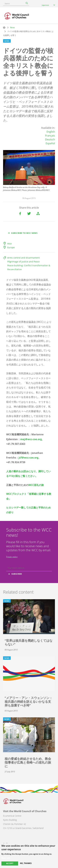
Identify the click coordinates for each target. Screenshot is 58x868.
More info (6, 858)
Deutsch (50, 139)
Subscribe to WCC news (24, 233)
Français (50, 136)
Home (4, 27)
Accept (10, 863)
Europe (11, 247)
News (12, 27)
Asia (9, 243)
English (51, 132)
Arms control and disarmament (24, 258)
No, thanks (26, 863)
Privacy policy (12, 557)
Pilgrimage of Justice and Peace (23, 262)
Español (50, 143)
